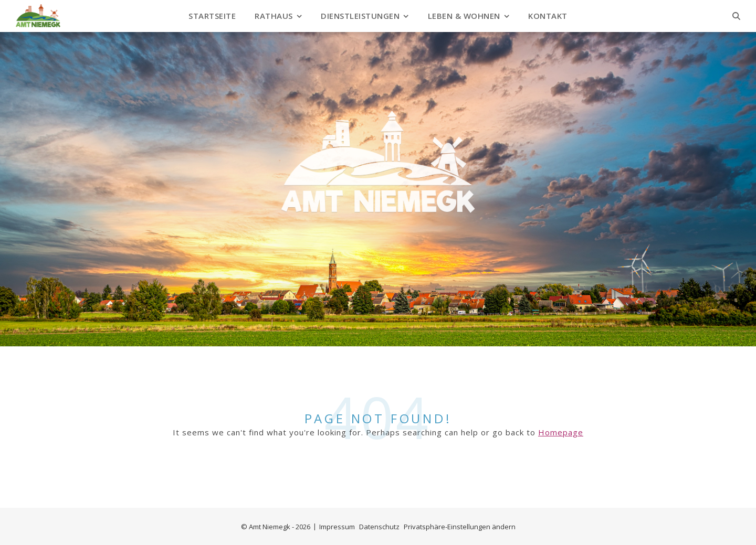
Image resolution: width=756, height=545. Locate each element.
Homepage (561, 432)
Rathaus (274, 16)
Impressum (337, 527)
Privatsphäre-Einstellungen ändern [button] (460, 527)
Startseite (212, 16)
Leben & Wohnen (464, 16)
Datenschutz (379, 527)
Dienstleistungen (360, 16)
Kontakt (548, 16)
